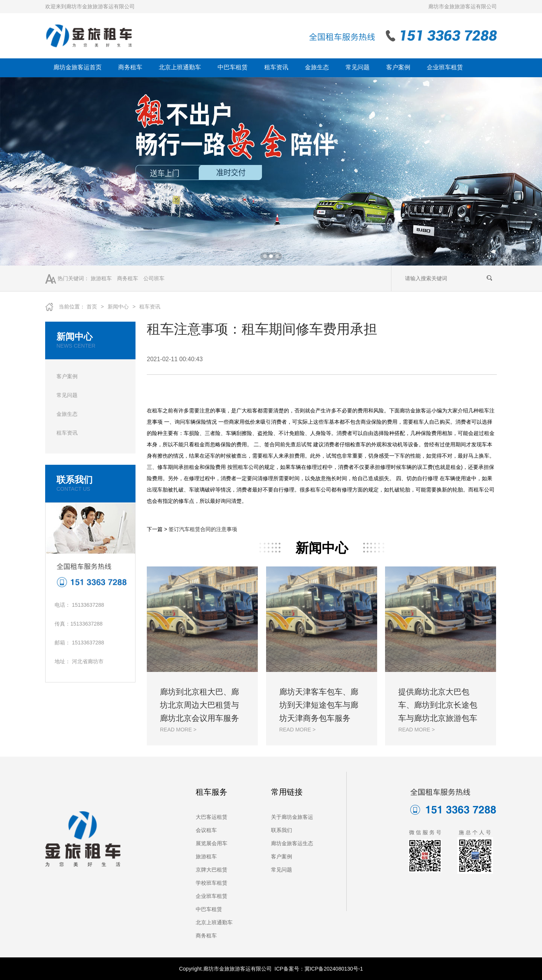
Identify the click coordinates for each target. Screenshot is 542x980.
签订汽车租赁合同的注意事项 (203, 529)
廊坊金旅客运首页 (78, 67)
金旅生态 (317, 67)
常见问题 (358, 67)
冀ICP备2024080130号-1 (334, 969)
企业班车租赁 (445, 67)
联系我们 (282, 830)
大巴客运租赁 (212, 817)
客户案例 (398, 67)
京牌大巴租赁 (212, 870)
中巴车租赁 (233, 67)
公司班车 (154, 278)
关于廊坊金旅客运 (292, 817)
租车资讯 (276, 67)
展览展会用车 (212, 843)
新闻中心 (118, 307)
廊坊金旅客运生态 (292, 843)
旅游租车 (101, 278)
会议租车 (206, 830)
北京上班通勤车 (180, 67)
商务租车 (130, 67)
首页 (92, 307)
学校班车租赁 (212, 883)
